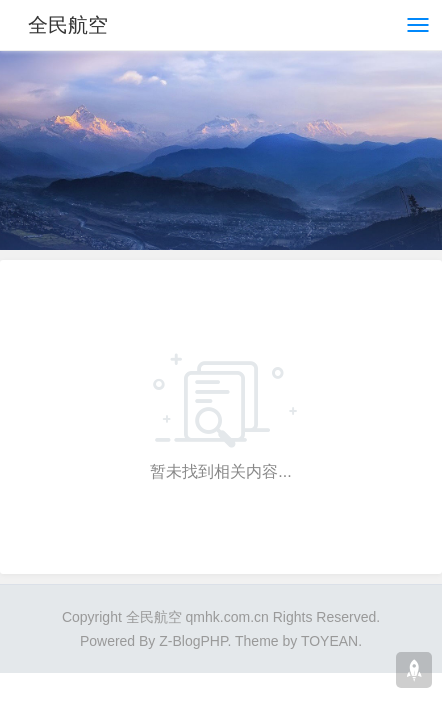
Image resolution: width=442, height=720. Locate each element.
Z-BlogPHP (193, 641)
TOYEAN (329, 641)
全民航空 (68, 25)
